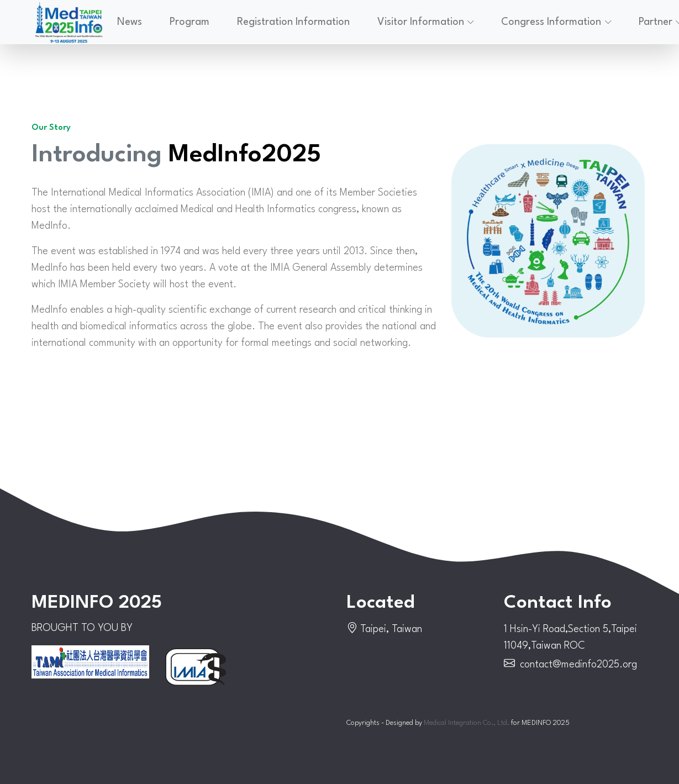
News (130, 22)
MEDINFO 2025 (97, 603)
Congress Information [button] (551, 22)
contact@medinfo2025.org (578, 665)
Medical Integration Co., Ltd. (467, 723)
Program (190, 22)
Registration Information (293, 22)
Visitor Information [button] (421, 22)
